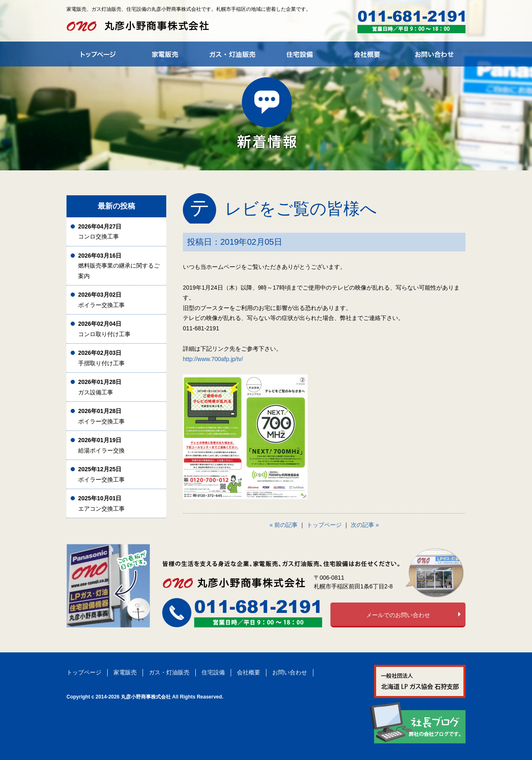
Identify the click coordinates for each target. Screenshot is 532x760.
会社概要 (249, 672)
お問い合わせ (290, 672)
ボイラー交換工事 (101, 300)
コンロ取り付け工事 (104, 329)
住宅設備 (213, 672)
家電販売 (125, 672)
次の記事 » (365, 525)
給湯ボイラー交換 (101, 445)
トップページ (324, 525)
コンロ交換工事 (100, 232)
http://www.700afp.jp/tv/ (213, 359)
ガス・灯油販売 (169, 672)
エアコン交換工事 (101, 503)
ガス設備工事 (100, 387)
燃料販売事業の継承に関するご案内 (119, 266)
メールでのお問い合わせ (398, 615)
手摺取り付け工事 (101, 358)
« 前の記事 (284, 525)
